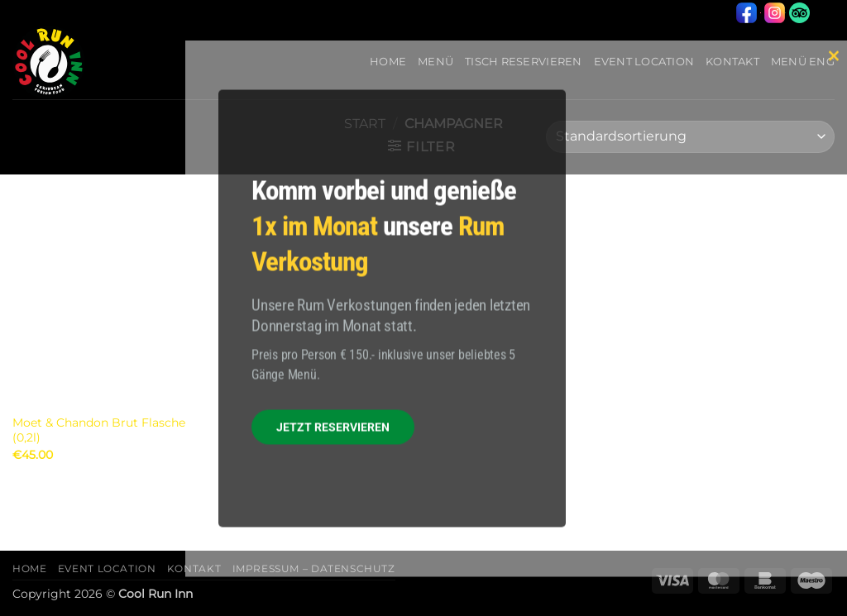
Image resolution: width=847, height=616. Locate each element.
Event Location (107, 568)
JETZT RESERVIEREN (333, 427)
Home (29, 568)
